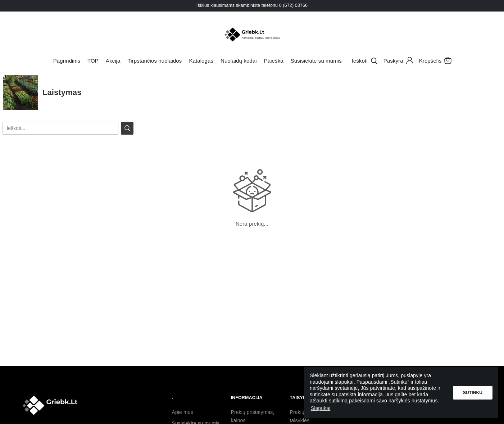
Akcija (113, 61)
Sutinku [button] (473, 393)
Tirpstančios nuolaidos (155, 61)
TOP (93, 61)
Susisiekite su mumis (316, 61)
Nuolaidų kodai (239, 61)
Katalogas (201, 61)
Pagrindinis (67, 61)
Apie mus (183, 412)
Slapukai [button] (321, 408)
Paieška (274, 61)
